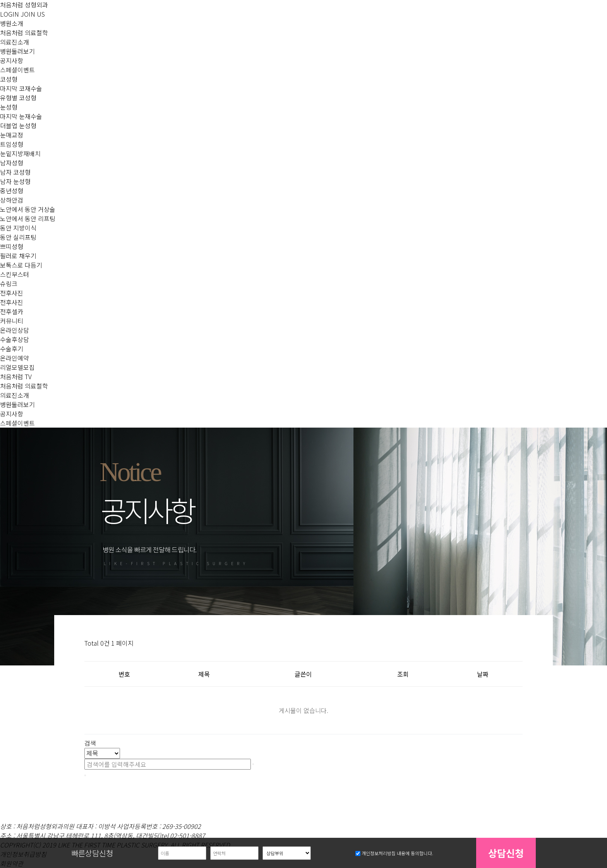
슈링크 (9, 284)
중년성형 (12, 191)
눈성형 (9, 107)
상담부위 (9, 841)
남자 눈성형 (15, 181)
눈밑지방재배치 (20, 153)
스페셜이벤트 (17, 70)
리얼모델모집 (17, 367)
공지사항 (12, 60)
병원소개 (12, 23)
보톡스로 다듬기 (21, 265)
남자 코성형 (15, 172)
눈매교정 (12, 135)
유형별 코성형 (18, 98)
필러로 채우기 (18, 256)
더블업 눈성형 (18, 125)
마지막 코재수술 (21, 88)
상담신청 (506, 853)
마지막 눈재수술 (21, 116)
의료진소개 (15, 42)
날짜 (483, 674)
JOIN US (33, 14)
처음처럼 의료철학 (24, 33)
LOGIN (9, 14)
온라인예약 (15, 358)
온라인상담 (15, 330)
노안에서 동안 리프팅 (28, 218)
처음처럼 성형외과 (24, 5)
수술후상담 (15, 339)
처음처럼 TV (16, 376)
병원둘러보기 (17, 51)
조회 (403, 674)
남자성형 (12, 163)
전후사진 (12, 293)
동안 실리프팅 (18, 237)
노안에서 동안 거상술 (28, 209)
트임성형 (12, 144)
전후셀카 (12, 311)
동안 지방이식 (18, 228)
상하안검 (12, 200)
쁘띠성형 (12, 246)
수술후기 (12, 349)
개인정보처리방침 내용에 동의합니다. (397, 853)
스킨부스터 (15, 274)
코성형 (9, 79)
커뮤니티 (12, 321)
